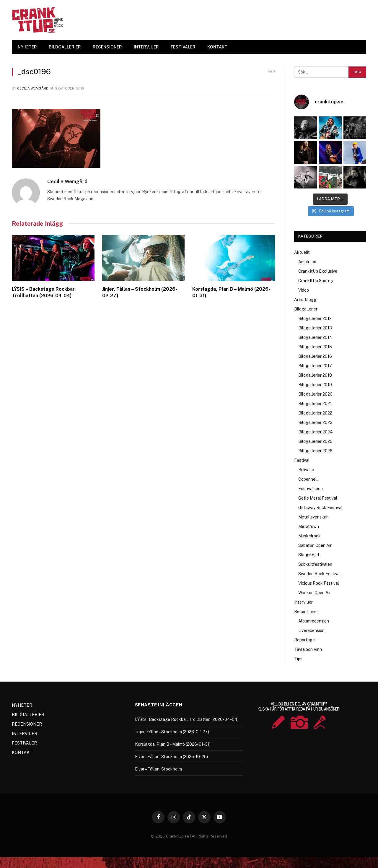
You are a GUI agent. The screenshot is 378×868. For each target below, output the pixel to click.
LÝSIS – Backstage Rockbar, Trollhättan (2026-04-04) (44, 292)
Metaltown (309, 526)
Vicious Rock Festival (319, 583)
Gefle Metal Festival (318, 498)
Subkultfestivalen (315, 564)
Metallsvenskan (313, 517)
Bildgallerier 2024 (316, 432)
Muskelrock (309, 536)
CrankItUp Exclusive (318, 271)
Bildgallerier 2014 (315, 337)
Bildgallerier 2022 (315, 413)
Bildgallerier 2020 (315, 394)
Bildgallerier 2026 (315, 451)
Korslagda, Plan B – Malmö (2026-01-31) (231, 292)
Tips (298, 659)
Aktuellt (302, 252)
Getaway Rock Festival (320, 508)
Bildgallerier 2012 (315, 318)
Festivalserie (311, 489)
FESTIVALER (183, 47)
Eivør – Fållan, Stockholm (158, 769)
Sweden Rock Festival (320, 574)
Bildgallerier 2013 (315, 328)
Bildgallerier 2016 (315, 356)
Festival (302, 460)
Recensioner (306, 612)
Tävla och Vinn (308, 649)
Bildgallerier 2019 (315, 385)
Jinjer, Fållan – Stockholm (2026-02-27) (140, 292)
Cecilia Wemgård (33, 88)
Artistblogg (305, 300)
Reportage (304, 640)
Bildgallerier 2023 (315, 422)
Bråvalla (306, 470)
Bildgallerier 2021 (315, 404)
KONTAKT (217, 47)
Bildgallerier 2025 (315, 441)
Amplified (307, 262)
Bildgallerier (306, 309)
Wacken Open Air (315, 593)
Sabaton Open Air (315, 545)
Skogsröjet (309, 555)
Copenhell (308, 479)
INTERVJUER (146, 47)
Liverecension (311, 630)
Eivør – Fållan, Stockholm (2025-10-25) (171, 757)
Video (304, 290)
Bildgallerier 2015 (315, 347)
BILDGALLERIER (65, 47)
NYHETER (27, 47)
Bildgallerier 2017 (315, 366)
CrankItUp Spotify (316, 281)
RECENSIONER (107, 47)
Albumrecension (314, 621)
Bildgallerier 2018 (315, 375)
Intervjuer (303, 602)
